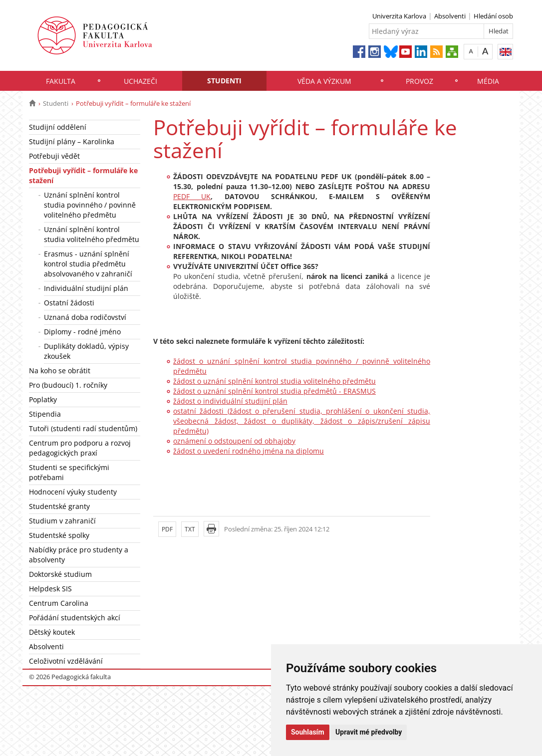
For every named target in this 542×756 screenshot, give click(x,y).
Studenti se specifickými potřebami (69, 472)
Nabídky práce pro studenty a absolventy (79, 555)
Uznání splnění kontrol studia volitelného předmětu (92, 234)
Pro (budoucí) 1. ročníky (68, 385)
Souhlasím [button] (308, 732)
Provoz (419, 81)
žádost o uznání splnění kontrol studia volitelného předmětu (274, 381)
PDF (167, 529)
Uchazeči (140, 81)
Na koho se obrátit (60, 371)
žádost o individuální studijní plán (230, 401)
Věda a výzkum (324, 81)
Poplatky (43, 399)
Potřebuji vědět (54, 156)
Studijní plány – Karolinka (72, 141)
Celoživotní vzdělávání (66, 661)
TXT (190, 529)
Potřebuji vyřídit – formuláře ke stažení (83, 175)
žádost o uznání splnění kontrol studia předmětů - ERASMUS (274, 391)
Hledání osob (493, 16)
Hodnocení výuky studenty (73, 492)
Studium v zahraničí (62, 521)
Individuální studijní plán (86, 288)
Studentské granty (59, 506)
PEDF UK (192, 196)
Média (488, 81)
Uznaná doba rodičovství (85, 317)
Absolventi (450, 16)
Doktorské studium (60, 574)
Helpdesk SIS (50, 589)
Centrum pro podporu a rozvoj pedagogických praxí (80, 448)
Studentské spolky (59, 535)
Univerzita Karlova (399, 16)
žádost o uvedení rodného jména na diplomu (249, 451)
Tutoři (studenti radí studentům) (83, 428)
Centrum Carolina (59, 603)
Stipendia (45, 414)
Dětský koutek (52, 632)
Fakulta (61, 81)
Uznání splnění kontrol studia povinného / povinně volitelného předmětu (90, 205)
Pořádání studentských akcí (75, 618)
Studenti (224, 81)
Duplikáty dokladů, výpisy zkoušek (86, 351)
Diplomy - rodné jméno (82, 332)
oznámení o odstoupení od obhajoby (234, 441)
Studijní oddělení (58, 127)
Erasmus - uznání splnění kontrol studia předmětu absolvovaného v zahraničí (88, 264)
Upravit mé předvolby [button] (369, 732)
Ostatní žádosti (69, 303)
